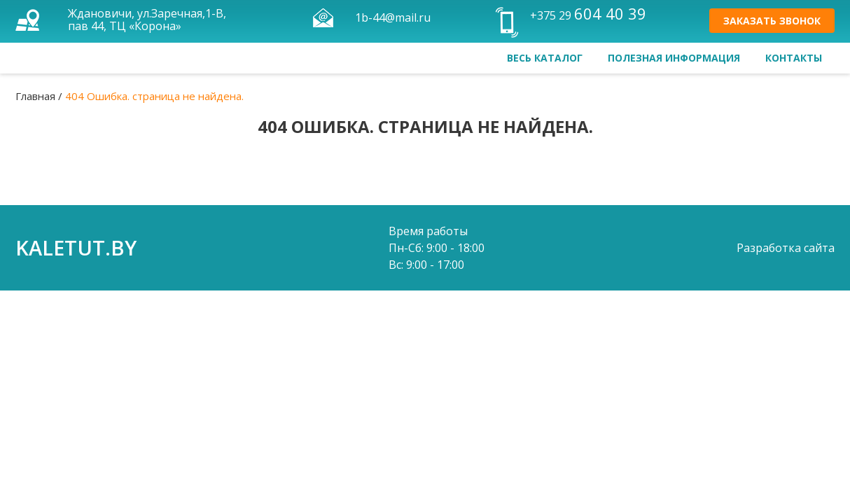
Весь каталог (545, 58)
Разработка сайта (786, 248)
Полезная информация (674, 58)
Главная (35, 96)
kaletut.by (76, 247)
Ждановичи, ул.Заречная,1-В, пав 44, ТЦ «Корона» (147, 20)
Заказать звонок (772, 21)
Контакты (794, 58)
